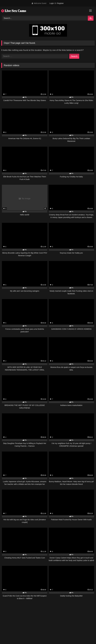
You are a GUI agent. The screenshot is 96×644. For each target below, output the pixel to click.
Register (60, 3)
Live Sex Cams (14, 11)
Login (52, 3)
